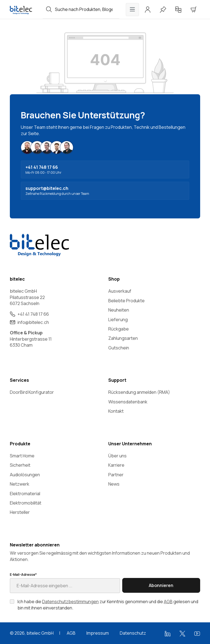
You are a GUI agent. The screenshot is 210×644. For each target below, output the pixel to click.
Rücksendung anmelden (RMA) (139, 392)
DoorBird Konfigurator (32, 392)
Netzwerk (20, 484)
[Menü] (132, 10)
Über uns (117, 456)
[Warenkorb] (194, 10)
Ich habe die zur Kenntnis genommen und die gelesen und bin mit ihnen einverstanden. (108, 605)
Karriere (116, 465)
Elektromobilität (26, 503)
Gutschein (119, 348)
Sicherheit (20, 465)
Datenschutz (133, 633)
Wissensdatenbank (128, 402)
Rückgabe (119, 329)
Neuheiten (119, 310)
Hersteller (20, 512)
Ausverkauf (120, 291)
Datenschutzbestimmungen (70, 602)
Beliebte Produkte (126, 301)
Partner (116, 475)
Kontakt (116, 411)
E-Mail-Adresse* (23, 575)
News (114, 484)
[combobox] (87, 9)
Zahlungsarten (123, 338)
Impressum (98, 633)
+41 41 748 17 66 (33, 314)
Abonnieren (161, 585)
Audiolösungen (25, 475)
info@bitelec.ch (33, 322)
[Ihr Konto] (148, 10)
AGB (168, 602)
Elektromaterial (25, 494)
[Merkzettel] (163, 10)
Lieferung (118, 320)
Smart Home (22, 456)
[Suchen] (49, 9)
